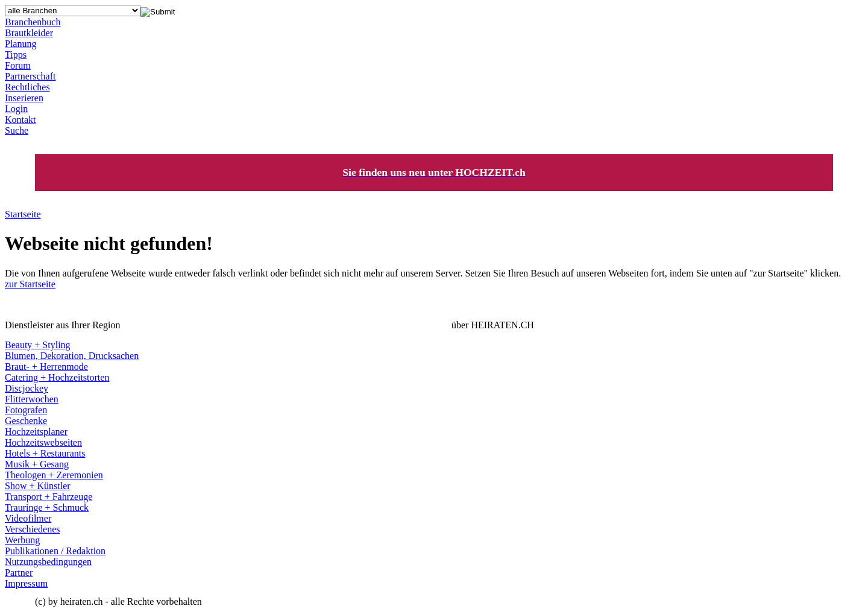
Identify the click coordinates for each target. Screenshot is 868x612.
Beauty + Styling (38, 345)
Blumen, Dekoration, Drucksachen (72, 356)
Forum (18, 65)
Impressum (26, 583)
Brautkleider (29, 33)
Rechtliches (27, 87)
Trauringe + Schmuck (47, 507)
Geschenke (26, 421)
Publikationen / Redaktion (55, 551)
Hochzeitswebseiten (43, 442)
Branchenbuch (33, 22)
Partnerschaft (30, 76)
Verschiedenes (33, 529)
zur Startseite (30, 284)
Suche (17, 130)
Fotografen (26, 410)
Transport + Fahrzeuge (49, 497)
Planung (20, 44)
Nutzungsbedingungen (48, 562)
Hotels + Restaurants (45, 453)
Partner (19, 573)
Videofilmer (28, 518)
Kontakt (20, 120)
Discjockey (27, 388)
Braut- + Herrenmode (46, 367)
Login (16, 109)
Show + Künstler (38, 486)
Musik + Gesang (37, 464)
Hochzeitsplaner (36, 432)
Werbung (22, 540)
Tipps (16, 55)
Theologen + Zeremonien (54, 475)
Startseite (23, 214)
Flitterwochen (32, 399)
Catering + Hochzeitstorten (57, 377)
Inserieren (24, 98)
